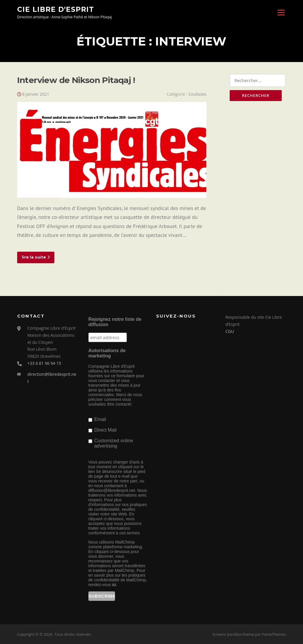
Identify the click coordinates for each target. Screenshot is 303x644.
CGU (230, 331)
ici (114, 585)
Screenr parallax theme (233, 634)
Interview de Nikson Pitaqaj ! (76, 80)
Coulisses (197, 94)
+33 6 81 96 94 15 (44, 363)
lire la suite (36, 257)
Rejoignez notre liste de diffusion (115, 322)
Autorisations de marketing (107, 353)
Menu (281, 12)
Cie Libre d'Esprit (56, 9)
